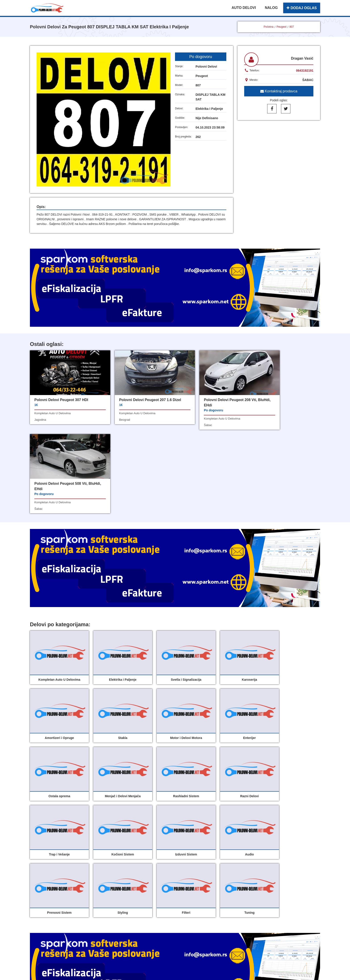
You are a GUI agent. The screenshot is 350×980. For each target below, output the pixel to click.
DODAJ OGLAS (302, 8)
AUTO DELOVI (244, 8)
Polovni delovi (143, 879)
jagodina (40, 420)
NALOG (271, 8)
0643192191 (305, 71)
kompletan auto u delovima (53, 413)
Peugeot (282, 27)
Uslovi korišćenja (146, 899)
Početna (269, 27)
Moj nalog (139, 889)
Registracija (190, 899)
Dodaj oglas (190, 879)
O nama (186, 889)
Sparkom (180, 920)
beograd (114, 425)
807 (292, 27)
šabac (186, 425)
